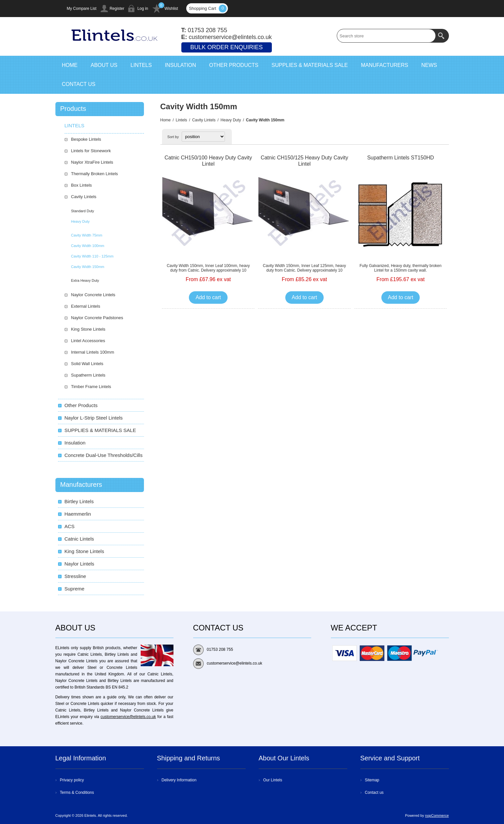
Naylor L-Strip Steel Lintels (94, 418)
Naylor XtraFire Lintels (92, 162)
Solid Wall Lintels (87, 364)
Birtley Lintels (79, 501)
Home (166, 120)
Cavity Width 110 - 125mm (92, 256)
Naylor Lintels (80, 564)
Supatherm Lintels (88, 375)
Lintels (181, 120)
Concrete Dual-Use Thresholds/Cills (104, 455)
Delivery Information (179, 780)
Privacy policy (72, 780)
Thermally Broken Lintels (95, 174)
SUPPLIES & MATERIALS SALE (100, 430)
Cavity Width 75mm (87, 235)
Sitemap (372, 780)
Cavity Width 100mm (88, 246)
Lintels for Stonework (91, 151)
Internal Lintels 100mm (93, 352)
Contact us (374, 793)
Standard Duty (83, 211)
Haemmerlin (78, 514)
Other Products (81, 405)
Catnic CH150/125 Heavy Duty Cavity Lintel (304, 161)
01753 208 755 (208, 30)
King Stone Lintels (88, 329)
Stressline (75, 576)
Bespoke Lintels (86, 139)
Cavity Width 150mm (88, 267)
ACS (70, 526)
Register (117, 9)
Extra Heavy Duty (85, 280)
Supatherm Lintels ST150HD (401, 158)
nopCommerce (437, 815)
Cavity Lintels (204, 120)
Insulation (75, 443)
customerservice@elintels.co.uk (128, 717)
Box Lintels (82, 185)
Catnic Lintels (79, 539)
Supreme (75, 589)
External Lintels (86, 306)
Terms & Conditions (77, 793)
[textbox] (386, 36)
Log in (143, 9)
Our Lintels (273, 780)
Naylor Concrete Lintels (93, 295)
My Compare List (82, 9)
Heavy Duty (231, 120)
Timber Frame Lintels (91, 387)
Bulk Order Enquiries (226, 47)
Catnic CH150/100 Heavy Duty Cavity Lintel (208, 161)
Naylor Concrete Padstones (97, 318)
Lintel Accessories (88, 341)
